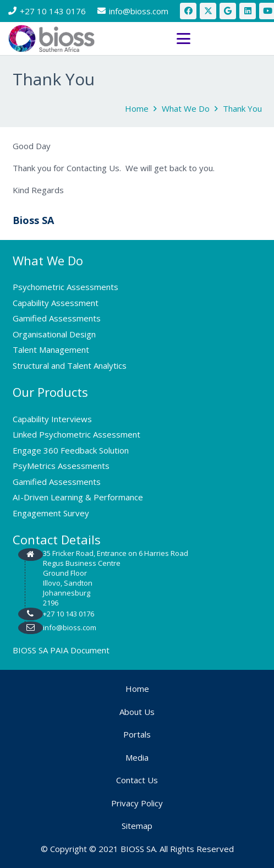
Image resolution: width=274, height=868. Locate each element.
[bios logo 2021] (51, 39)
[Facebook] (188, 11)
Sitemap (137, 826)
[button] (221, 39)
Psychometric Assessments (65, 287)
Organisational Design (54, 334)
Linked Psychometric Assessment (76, 434)
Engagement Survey (51, 513)
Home (137, 689)
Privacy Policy (137, 803)
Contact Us (137, 780)
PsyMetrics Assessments (61, 466)
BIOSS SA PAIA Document (61, 650)
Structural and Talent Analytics (70, 365)
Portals (137, 734)
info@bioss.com (70, 627)
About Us (137, 712)
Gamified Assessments (57, 318)
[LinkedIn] (248, 11)
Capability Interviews (52, 419)
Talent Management (51, 350)
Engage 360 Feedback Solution (71, 450)
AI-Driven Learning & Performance (78, 497)
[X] (208, 11)
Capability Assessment (56, 303)
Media (137, 757)
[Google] (228, 11)
